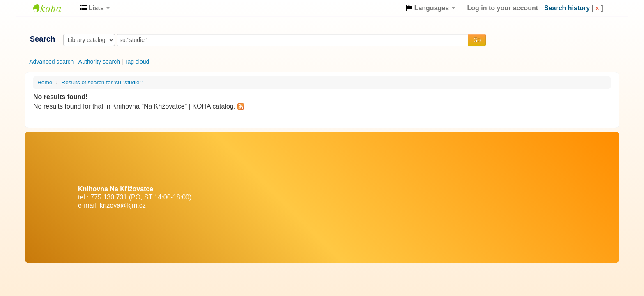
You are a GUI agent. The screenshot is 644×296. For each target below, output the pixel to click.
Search (43, 39)
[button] (95, 8)
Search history (567, 8)
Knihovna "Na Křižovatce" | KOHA (53, 8)
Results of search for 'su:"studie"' (102, 82)
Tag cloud (137, 62)
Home (45, 82)
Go (477, 40)
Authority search (99, 62)
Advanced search (51, 62)
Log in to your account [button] (503, 8)
